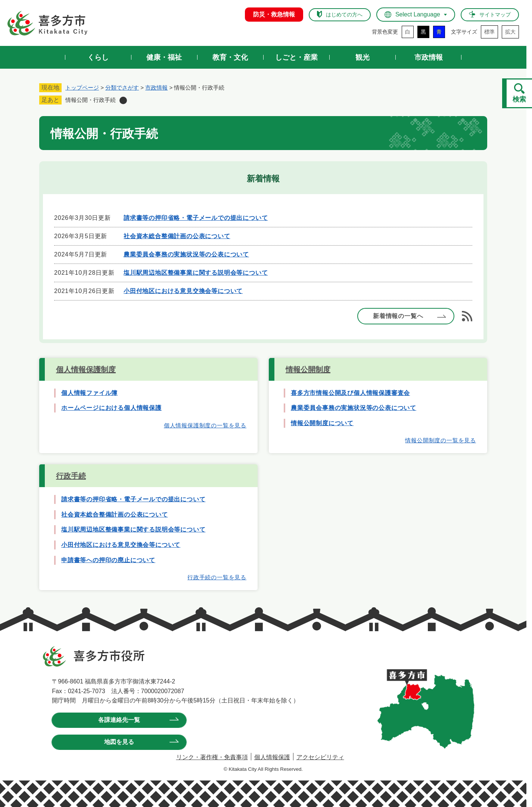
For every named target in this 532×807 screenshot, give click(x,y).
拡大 (510, 32)
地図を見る (214, 720)
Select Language (418, 14)
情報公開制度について (322, 423)
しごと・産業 (296, 57)
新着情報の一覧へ (398, 316)
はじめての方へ (344, 15)
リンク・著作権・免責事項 (212, 757)
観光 (363, 57)
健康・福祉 (164, 57)
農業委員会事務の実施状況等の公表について (186, 254)
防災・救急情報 (274, 14)
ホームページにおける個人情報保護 (111, 408)
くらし (98, 57)
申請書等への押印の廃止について (108, 560)
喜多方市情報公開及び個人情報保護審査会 (350, 393)
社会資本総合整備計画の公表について (177, 236)
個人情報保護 (272, 757)
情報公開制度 (308, 370)
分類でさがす (122, 88)
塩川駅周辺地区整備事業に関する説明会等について (196, 273)
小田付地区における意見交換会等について (183, 291)
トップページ (82, 88)
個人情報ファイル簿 (89, 393)
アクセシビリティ (320, 757)
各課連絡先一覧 (102, 720)
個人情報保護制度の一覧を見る (205, 425)
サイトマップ (495, 15)
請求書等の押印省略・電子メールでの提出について (196, 218)
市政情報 (429, 57)
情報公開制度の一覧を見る (441, 440)
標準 (489, 32)
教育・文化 (230, 57)
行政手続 (71, 476)
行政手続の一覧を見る (217, 577)
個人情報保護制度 (86, 370)
